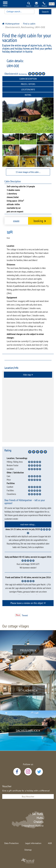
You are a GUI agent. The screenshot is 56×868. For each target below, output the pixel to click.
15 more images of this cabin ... (28, 172)
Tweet (25, 615)
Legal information (33, 843)
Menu (5, 6)
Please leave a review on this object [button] (28, 603)
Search (45, 12)
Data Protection (11, 843)
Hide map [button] (28, 375)
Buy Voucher (28, 796)
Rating (28, 95)
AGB (50, 843)
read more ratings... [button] (28, 524)
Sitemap (28, 850)
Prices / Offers (28, 84)
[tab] (28, 375)
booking (40, 221)
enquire (16, 221)
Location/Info (28, 89)
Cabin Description (28, 79)
